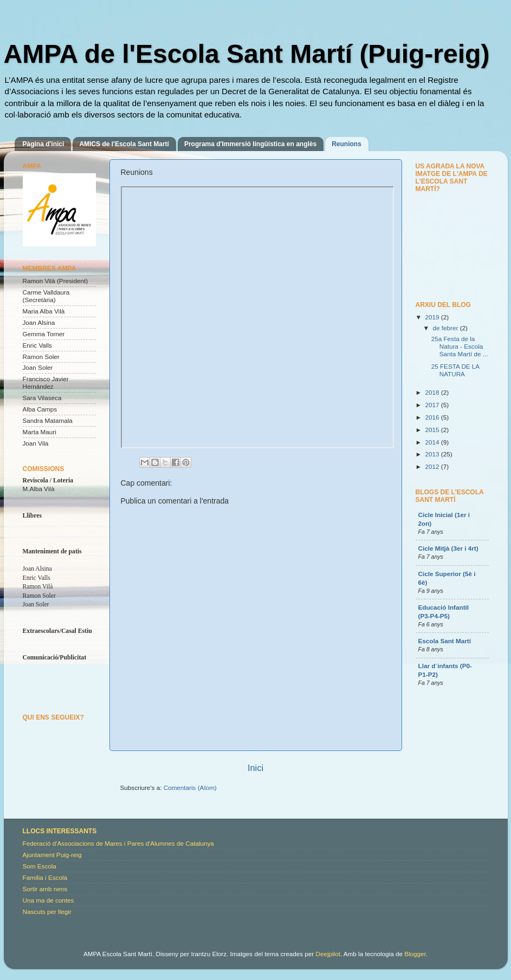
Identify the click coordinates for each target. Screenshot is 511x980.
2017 (433, 405)
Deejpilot (328, 954)
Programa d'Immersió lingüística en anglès (250, 144)
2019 (433, 317)
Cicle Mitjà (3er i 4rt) (448, 548)
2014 (433, 442)
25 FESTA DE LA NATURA (455, 370)
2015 (433, 430)
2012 (433, 466)
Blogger (415, 954)
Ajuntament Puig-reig (52, 855)
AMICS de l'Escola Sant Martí (124, 144)
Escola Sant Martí (445, 641)
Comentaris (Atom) (190, 788)
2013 (433, 454)
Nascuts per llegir (47, 912)
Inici (255, 768)
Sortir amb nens (45, 889)
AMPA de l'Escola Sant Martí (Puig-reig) (247, 54)
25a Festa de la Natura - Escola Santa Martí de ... (460, 346)
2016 (433, 417)
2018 (433, 392)
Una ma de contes (48, 900)
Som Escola (40, 866)
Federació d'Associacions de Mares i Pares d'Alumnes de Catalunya (118, 843)
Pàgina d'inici (44, 144)
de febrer (447, 328)
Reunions (347, 144)
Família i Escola (45, 877)
